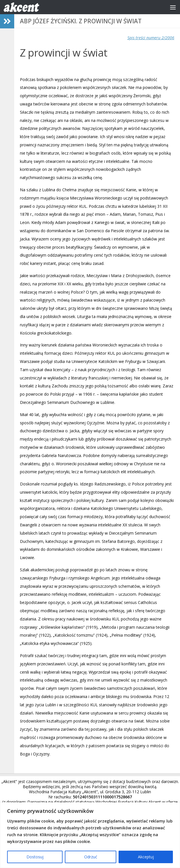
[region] (90, 835)
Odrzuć (91, 857)
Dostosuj (35, 857)
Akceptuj (146, 857)
